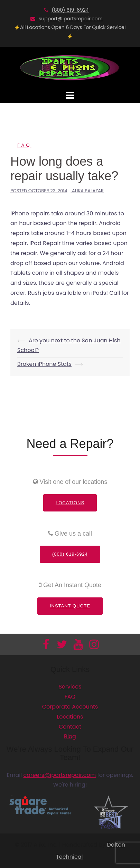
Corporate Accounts (70, 707)
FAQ (24, 145)
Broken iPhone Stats (44, 364)
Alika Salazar (88, 191)
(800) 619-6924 (70, 10)
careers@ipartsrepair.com (59, 775)
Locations (70, 503)
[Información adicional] (70, 67)
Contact (70, 727)
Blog (70, 736)
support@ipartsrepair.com (71, 19)
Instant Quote (70, 606)
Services (70, 687)
